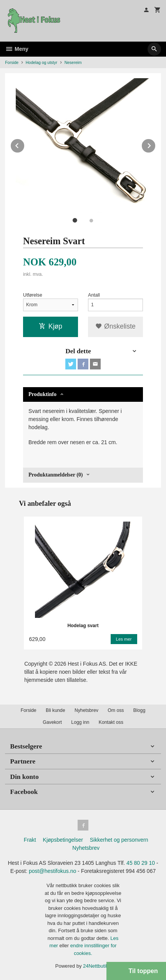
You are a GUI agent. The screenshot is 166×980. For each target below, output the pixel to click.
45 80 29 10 (141, 863)
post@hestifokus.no (52, 871)
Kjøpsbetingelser (63, 840)
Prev (25, 144)
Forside (12, 62)
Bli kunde (55, 710)
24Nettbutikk (97, 966)
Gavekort (52, 722)
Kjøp (51, 326)
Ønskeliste (115, 326)
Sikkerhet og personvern (119, 840)
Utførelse (33, 295)
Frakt (30, 840)
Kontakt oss (111, 722)
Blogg (139, 710)
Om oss (116, 710)
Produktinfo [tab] (42, 394)
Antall (94, 295)
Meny (17, 49)
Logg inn (80, 722)
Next (156, 144)
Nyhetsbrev (86, 710)
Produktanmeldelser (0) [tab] (56, 475)
